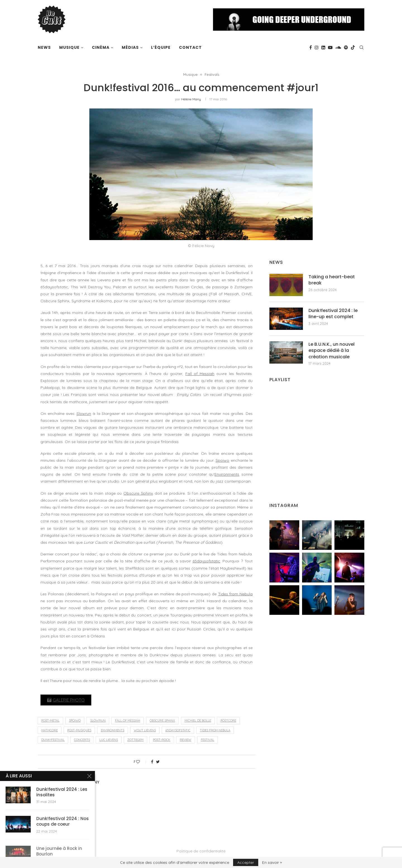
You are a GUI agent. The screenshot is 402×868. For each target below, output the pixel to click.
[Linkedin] (323, 47)
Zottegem (135, 740)
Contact (190, 47)
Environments (227, 474)
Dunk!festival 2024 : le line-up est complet (333, 314)
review (186, 740)
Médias (130, 47)
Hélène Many (191, 99)
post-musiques (79, 730)
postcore (228, 720)
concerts (82, 740)
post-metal (50, 720)
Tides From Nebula (215, 730)
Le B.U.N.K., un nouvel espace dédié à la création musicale (332, 351)
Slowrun (84, 414)
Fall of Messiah (200, 374)
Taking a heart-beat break (332, 280)
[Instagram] (317, 47)
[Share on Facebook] (152, 762)
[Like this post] (142, 762)
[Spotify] (346, 47)
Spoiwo (222, 460)
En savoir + (272, 862)
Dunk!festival (53, 740)
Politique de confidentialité (201, 851)
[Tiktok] (353, 47)
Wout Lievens (145, 730)
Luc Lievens (109, 740)
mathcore (50, 730)
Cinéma (101, 47)
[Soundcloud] (338, 47)
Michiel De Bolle (198, 720)
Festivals (212, 75)
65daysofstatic (206, 561)
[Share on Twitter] (158, 762)
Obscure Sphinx (138, 493)
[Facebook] (311, 47)
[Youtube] (330, 47)
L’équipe (161, 47)
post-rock (162, 740)
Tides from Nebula (235, 594)
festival (207, 740)
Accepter (246, 862)
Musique (69, 47)
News (44, 47)
